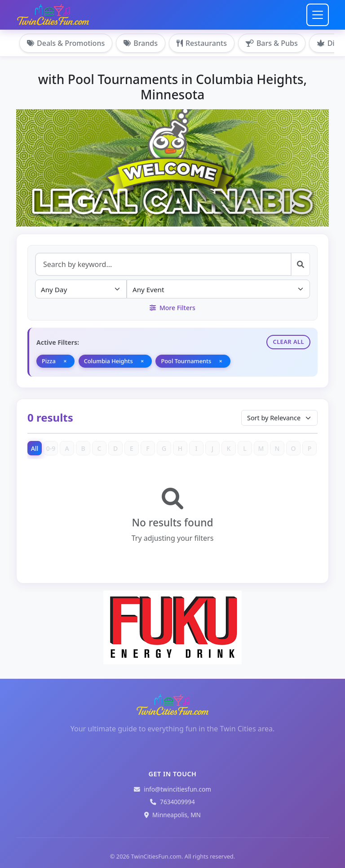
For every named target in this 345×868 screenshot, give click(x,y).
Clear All (288, 342)
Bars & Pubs (272, 43)
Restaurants (202, 43)
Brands (141, 43)
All (35, 448)
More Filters (172, 308)
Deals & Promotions (66, 43)
